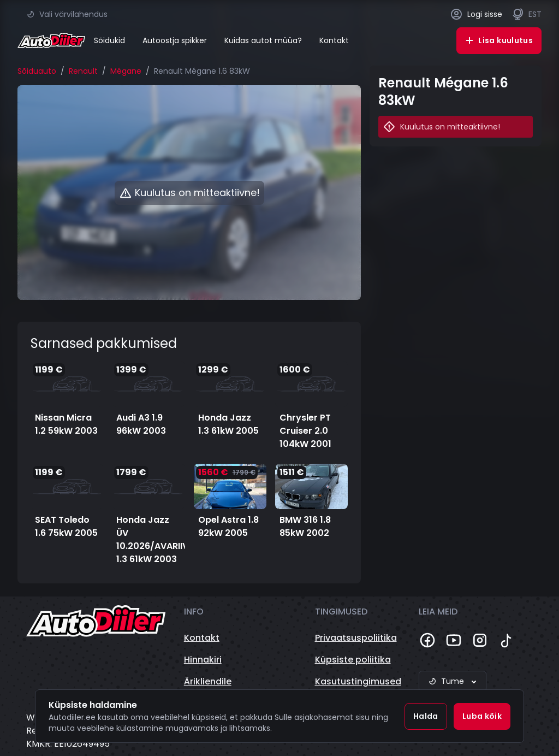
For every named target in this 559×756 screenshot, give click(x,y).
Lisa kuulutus (499, 40)
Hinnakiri (203, 660)
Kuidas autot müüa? (263, 40)
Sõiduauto (37, 71)
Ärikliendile (208, 681)
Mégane (126, 71)
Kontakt (334, 40)
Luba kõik (482, 716)
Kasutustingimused (358, 681)
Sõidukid (109, 40)
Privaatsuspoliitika (356, 638)
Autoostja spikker (175, 40)
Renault (83, 71)
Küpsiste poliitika (353, 660)
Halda (426, 716)
